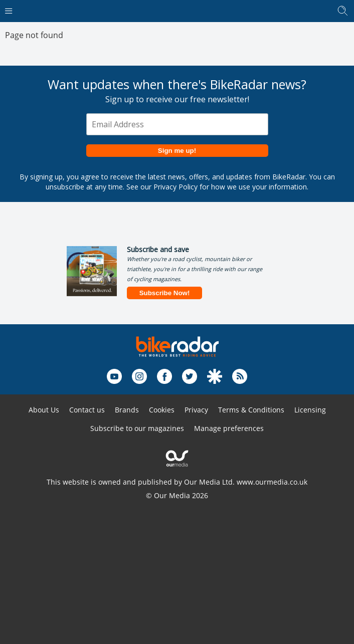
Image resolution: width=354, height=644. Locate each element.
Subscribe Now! (165, 293)
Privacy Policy (175, 187)
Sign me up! (177, 151)
